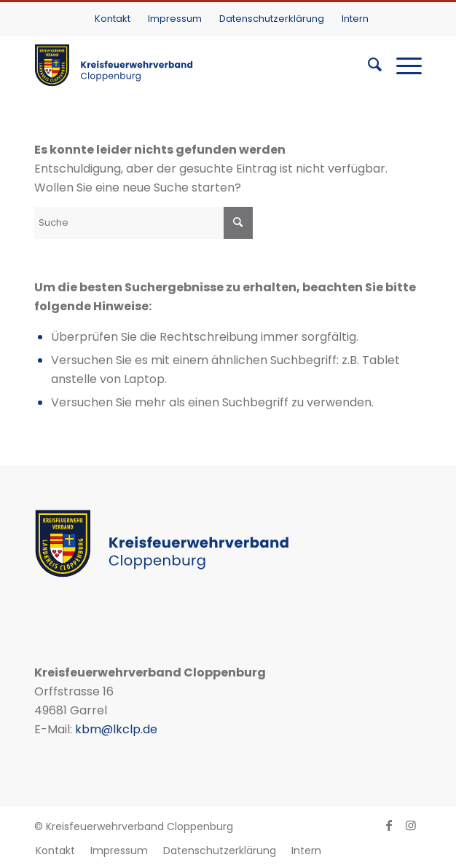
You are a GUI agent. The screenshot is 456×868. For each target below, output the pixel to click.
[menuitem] (113, 19)
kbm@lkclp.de (116, 729)
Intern (355, 19)
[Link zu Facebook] (389, 825)
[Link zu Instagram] (411, 825)
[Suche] (367, 65)
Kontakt (113, 19)
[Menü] (402, 65)
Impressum (175, 19)
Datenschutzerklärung (272, 19)
